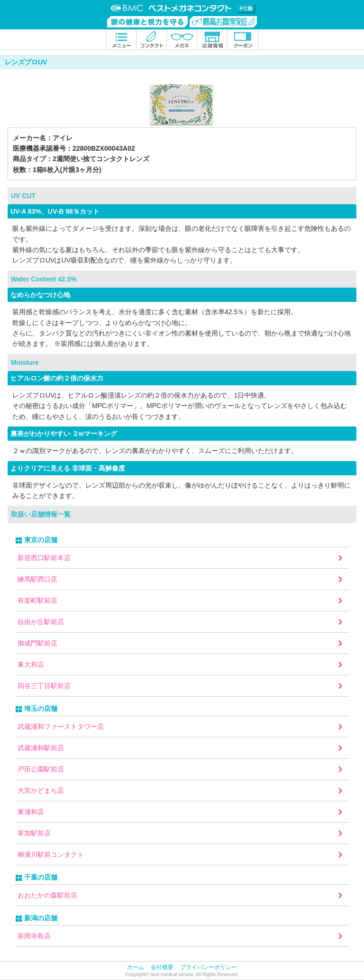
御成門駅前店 (37, 643)
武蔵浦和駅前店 (41, 748)
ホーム (136, 967)
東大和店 (31, 664)
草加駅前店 (34, 833)
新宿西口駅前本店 (44, 558)
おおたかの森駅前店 (47, 895)
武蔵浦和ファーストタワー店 (61, 726)
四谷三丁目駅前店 (44, 686)
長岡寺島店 (34, 936)
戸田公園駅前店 (41, 769)
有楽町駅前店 (37, 600)
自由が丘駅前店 (41, 622)
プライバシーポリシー (209, 967)
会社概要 (162, 967)
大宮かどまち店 (41, 790)
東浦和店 (31, 812)
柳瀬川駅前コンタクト (51, 854)
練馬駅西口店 (37, 579)
